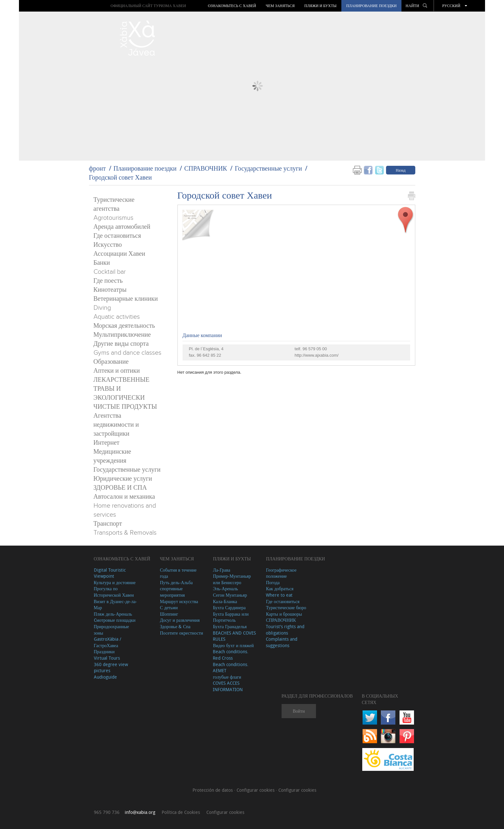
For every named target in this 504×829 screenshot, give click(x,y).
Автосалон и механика (124, 497)
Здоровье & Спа (175, 626)
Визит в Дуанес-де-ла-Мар (116, 605)
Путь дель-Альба (176, 582)
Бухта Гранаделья (230, 626)
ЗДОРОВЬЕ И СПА (120, 488)
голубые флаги (227, 677)
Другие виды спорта (121, 344)
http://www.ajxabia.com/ (317, 355)
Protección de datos (213, 790)
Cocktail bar (110, 272)
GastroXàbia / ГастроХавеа (108, 642)
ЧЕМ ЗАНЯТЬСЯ (280, 6)
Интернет (107, 443)
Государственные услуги (268, 168)
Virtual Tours (107, 658)
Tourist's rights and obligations (285, 630)
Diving (102, 308)
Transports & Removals (125, 533)
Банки (102, 263)
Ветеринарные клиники (126, 299)
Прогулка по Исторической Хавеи (114, 592)
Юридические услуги (123, 479)
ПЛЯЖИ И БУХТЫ (320, 6)
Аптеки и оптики (117, 371)
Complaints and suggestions (282, 642)
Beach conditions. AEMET (231, 668)
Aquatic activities (117, 317)
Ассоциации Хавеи (119, 254)
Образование (111, 362)
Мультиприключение (122, 335)
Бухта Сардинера (229, 607)
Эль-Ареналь (225, 588)
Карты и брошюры (284, 614)
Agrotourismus (113, 218)
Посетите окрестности (181, 633)
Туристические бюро (286, 607)
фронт (97, 168)
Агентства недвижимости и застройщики (116, 425)
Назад (401, 170)
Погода (273, 582)
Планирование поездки (371, 6)
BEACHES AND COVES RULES (234, 636)
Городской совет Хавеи (121, 177)
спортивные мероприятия (172, 592)
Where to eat (279, 595)
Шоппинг (169, 614)
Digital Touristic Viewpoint (110, 573)
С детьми (169, 607)
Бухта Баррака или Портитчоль (231, 617)
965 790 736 (107, 812)
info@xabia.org (140, 812)
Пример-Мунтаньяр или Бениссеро (232, 579)
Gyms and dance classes (127, 353)
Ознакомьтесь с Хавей (232, 6)
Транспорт (108, 524)
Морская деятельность (124, 326)
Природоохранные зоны (112, 630)
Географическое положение (281, 573)
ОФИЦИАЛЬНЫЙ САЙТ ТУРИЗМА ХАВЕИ (148, 6)
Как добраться (279, 588)
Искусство (108, 245)
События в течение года (178, 573)
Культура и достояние (115, 582)
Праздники (104, 651)
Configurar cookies (256, 790)
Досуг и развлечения (180, 620)
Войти (299, 711)
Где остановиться (117, 236)
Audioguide (105, 677)
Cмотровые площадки (115, 620)
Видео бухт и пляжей (233, 645)
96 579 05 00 (315, 349)
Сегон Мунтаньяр (230, 595)
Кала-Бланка (225, 601)
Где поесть (108, 281)
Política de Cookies (181, 812)
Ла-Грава (221, 570)
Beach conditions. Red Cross (231, 655)
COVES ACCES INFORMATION (228, 686)
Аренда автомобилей (122, 227)
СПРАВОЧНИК (206, 168)
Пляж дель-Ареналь (113, 614)
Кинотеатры (110, 290)
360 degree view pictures (111, 668)
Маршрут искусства (179, 601)
